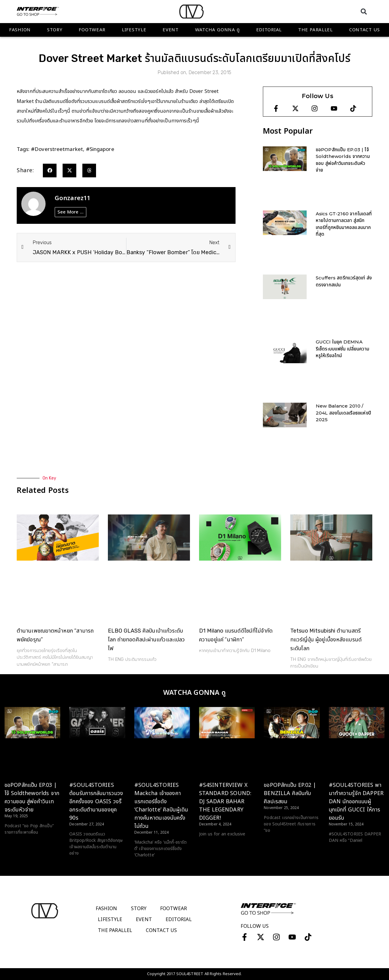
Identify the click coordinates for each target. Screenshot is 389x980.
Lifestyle (134, 30)
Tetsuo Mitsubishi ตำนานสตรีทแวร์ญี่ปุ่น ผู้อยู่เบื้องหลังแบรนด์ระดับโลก (326, 640)
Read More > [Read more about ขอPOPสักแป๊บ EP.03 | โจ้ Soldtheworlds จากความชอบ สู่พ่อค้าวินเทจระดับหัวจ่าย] (17, 844)
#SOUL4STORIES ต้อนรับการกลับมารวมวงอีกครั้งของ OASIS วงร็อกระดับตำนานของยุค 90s (96, 802)
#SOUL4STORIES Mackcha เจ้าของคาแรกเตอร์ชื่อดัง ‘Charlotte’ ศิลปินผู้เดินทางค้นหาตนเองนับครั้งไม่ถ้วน (161, 806)
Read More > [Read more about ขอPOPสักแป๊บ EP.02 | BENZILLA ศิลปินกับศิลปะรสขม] (276, 842)
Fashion (20, 30)
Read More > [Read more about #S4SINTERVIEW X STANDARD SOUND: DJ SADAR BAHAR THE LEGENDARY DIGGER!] (211, 845)
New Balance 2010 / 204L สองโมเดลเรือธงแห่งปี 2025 (343, 413)
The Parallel (315, 30)
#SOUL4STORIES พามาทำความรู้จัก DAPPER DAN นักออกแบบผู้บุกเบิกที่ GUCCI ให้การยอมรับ (356, 802)
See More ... (71, 212)
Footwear (92, 30)
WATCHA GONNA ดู (217, 30)
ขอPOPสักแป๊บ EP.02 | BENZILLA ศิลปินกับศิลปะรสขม (290, 793)
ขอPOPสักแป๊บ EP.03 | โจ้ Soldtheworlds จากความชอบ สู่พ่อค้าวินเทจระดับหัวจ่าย (32, 797)
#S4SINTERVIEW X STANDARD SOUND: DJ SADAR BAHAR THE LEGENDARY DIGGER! (225, 802)
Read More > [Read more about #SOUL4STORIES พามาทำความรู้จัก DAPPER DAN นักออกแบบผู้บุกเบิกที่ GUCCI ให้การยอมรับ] (341, 852)
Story (55, 30)
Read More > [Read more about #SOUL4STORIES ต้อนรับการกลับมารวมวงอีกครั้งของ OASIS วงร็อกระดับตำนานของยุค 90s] (82, 865)
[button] (364, 11)
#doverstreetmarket (57, 149)
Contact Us (365, 30)
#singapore (100, 149)
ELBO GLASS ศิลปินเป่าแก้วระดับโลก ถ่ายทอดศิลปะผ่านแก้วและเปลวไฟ (146, 640)
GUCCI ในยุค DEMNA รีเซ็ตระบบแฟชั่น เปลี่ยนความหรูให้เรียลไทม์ (343, 349)
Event (171, 30)
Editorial (269, 30)
